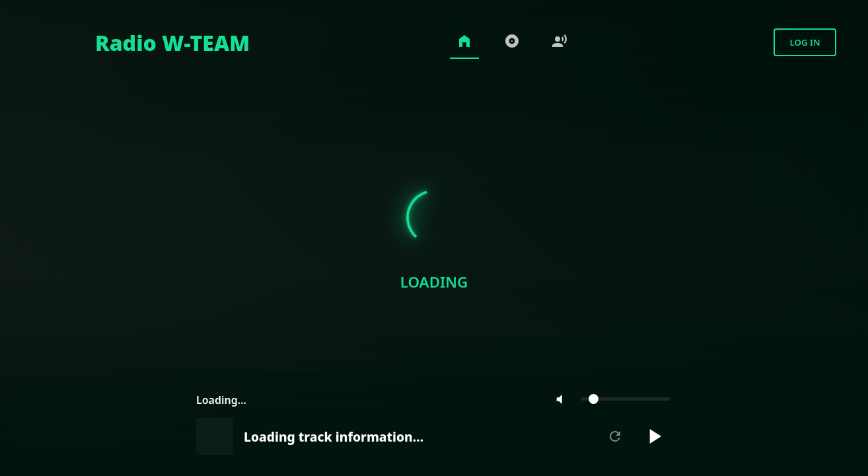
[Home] (141, 42)
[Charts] (512, 43)
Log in (805, 42)
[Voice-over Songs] (560, 43)
